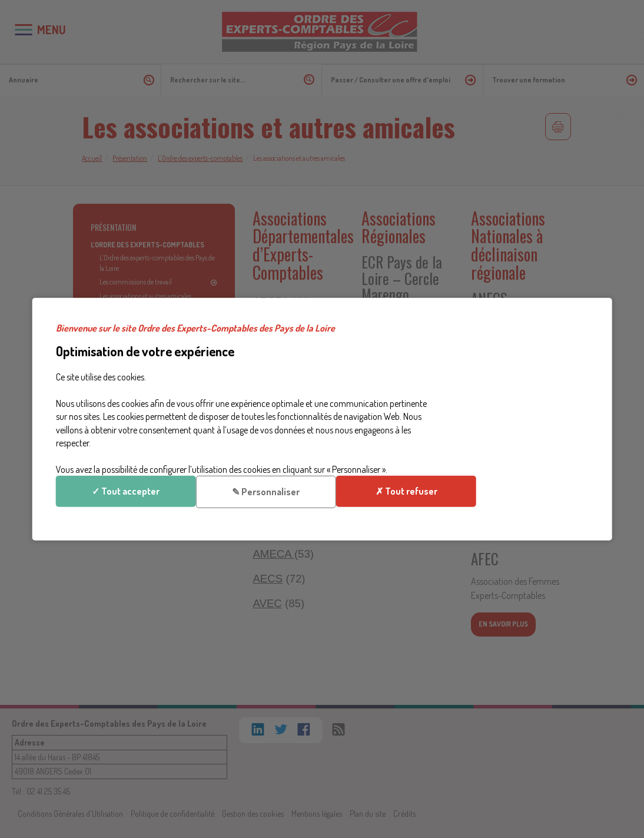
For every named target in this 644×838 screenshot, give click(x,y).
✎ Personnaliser (522, 398)
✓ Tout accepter (522, 357)
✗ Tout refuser (522, 438)
